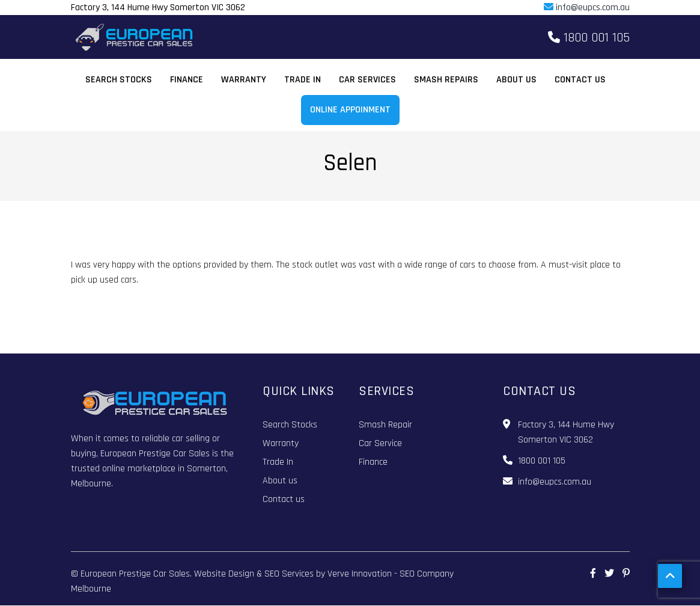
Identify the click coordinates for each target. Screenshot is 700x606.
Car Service (380, 443)
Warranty (244, 80)
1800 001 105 (589, 38)
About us (516, 80)
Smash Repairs (446, 80)
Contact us (580, 80)
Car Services (367, 80)
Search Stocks (119, 80)
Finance (187, 80)
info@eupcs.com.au (587, 8)
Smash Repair (385, 425)
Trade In (303, 80)
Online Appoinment (350, 110)
